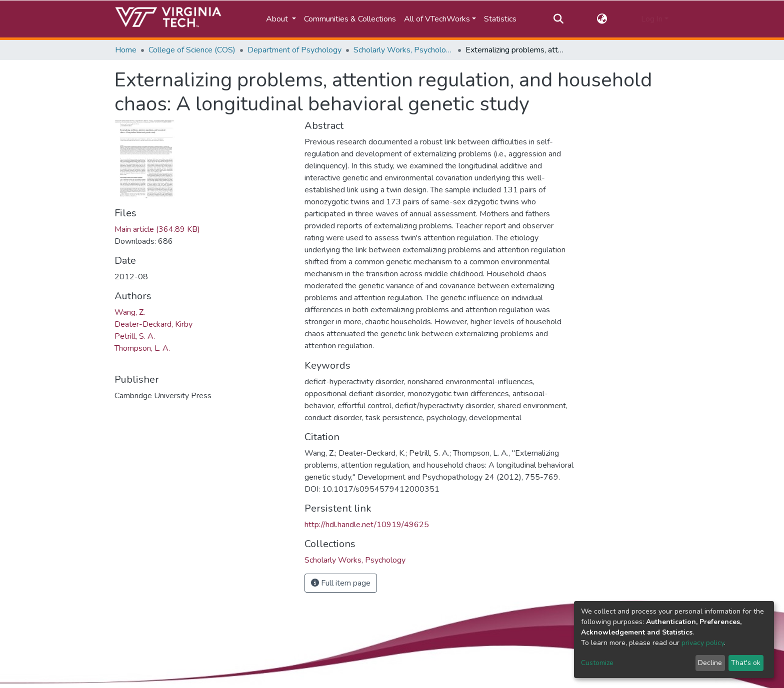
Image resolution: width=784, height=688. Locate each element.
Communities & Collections (350, 19)
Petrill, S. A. (135, 336)
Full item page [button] (341, 583)
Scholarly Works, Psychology (403, 50)
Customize (597, 663)
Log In (652, 19)
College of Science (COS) (192, 50)
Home (126, 50)
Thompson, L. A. (142, 348)
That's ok (746, 663)
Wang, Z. (130, 312)
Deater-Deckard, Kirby (153, 324)
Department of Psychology (294, 50)
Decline (710, 663)
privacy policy (703, 643)
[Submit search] (558, 19)
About (278, 19)
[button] (602, 19)
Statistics (500, 19)
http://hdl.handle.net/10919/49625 (367, 525)
